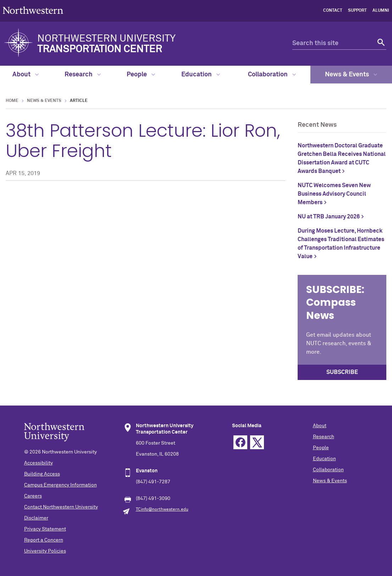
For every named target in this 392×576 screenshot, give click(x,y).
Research (83, 75)
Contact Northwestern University (61, 507)
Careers (33, 496)
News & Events (351, 75)
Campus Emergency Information (60, 485)
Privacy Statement (45, 529)
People (141, 75)
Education (201, 75)
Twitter (257, 442)
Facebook (240, 442)
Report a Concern (44, 540)
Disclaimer (36, 518)
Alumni (381, 11)
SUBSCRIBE (342, 372)
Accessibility (38, 463)
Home (12, 101)
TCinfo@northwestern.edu (162, 510)
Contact (333, 11)
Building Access (42, 474)
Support (357, 11)
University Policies (45, 551)
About (26, 75)
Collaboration (272, 75)
